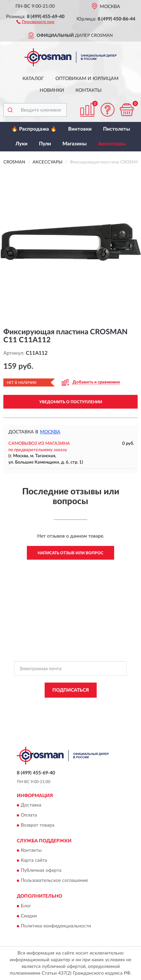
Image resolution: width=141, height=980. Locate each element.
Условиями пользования (83, 711)
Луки (21, 144)
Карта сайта (34, 861)
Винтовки (80, 129)
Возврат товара (38, 825)
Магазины (75, 144)
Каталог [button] (33, 79)
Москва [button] (50, 432)
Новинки (52, 90)
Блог (26, 906)
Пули (45, 144)
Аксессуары (112, 144)
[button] (35, 21)
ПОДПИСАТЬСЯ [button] (71, 690)
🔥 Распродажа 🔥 (34, 129)
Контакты (89, 90)
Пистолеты (116, 129)
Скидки (29, 916)
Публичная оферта (41, 871)
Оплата (29, 815)
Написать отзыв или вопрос (70, 553)
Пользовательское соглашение (54, 881)
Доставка (31, 805)
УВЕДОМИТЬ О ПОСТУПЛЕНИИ (71, 402)
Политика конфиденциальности (56, 926)
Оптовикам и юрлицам (87, 79)
